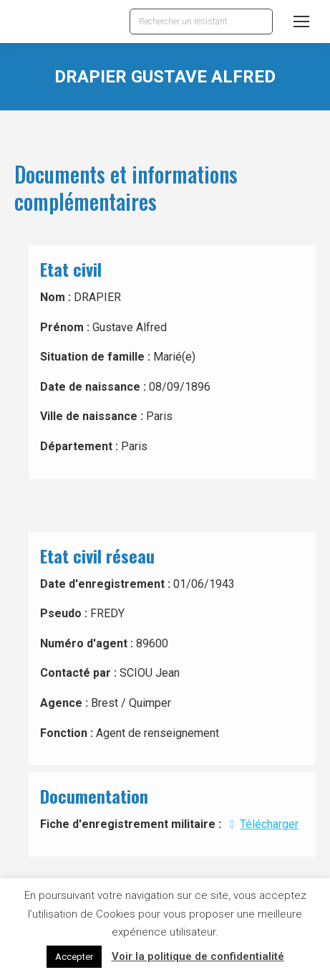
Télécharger (261, 824)
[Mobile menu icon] (301, 22)
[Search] (201, 22)
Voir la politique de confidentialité (198, 956)
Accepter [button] (74, 957)
